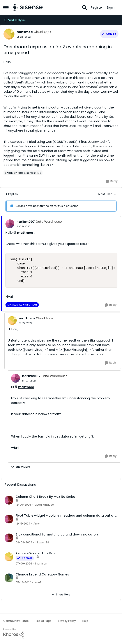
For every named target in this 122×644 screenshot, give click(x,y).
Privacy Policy (67, 621)
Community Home (16, 621)
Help (85, 621)
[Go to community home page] (28, 7)
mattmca (25, 233)
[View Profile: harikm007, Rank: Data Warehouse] (10, 224)
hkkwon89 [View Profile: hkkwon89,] (42, 542)
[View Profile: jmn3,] (9, 578)
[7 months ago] (23, 505)
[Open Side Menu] (6, 7)
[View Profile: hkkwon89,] (9, 538)
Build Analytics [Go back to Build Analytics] (14, 20)
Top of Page (43, 621)
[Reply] (112, 181)
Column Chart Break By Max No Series (46, 497)
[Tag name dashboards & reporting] (23, 173)
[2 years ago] (24, 564)
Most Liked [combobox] (107, 194)
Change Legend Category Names (42, 574)
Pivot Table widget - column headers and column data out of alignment (65, 516)
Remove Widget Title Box (35, 553)
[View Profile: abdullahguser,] (9, 500)
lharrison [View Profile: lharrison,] (41, 563)
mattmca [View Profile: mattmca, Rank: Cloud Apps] (25, 32)
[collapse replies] (61, 218)
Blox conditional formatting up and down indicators (57, 534)
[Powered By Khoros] (61, 633)
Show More (20, 467)
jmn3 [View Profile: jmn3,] (38, 583)
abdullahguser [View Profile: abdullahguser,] (44, 505)
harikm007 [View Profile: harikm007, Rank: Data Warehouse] (26, 222)
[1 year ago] (23, 524)
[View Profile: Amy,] (9, 519)
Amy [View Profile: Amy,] (37, 524)
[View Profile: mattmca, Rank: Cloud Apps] (9, 34)
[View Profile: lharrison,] (9, 557)
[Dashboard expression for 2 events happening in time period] (23, 227)
